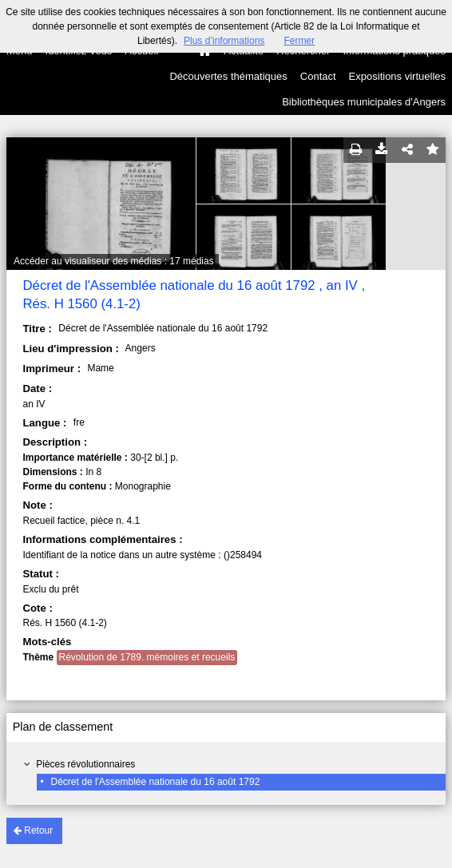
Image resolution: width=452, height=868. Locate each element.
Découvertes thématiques (228, 76)
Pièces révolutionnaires (85, 764)
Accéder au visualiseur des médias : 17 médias (114, 261)
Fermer (299, 41)
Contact (318, 76)
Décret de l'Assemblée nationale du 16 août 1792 (156, 782)
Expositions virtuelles (397, 76)
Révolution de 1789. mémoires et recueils (147, 657)
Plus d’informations (224, 41)
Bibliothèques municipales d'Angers (364, 102)
